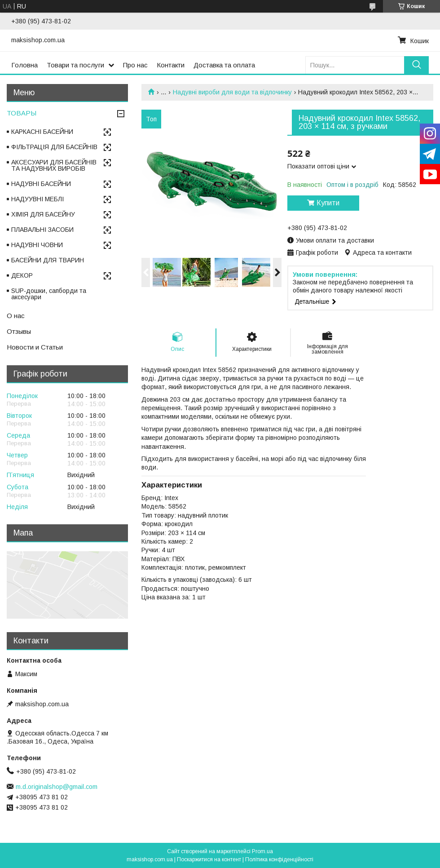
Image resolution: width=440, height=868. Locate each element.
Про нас (135, 65)
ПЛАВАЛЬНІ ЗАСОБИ (42, 230)
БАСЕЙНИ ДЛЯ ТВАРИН (48, 260)
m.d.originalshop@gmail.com (57, 787)
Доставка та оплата (224, 65)
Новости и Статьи (35, 347)
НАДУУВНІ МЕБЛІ (37, 199)
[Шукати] (416, 65)
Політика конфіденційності (279, 859)
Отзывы (19, 331)
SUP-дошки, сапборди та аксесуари (49, 294)
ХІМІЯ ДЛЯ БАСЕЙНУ (43, 214)
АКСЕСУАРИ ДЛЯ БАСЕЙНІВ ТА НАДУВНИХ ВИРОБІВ (54, 165)
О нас (16, 316)
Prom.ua (262, 851)
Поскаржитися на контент (209, 859)
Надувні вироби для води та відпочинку (232, 92)
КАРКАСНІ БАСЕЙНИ (42, 132)
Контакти (171, 65)
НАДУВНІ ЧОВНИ (37, 245)
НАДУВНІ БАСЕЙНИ (41, 184)
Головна (24, 65)
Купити (328, 203)
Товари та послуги (75, 65)
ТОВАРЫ (22, 113)
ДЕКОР (22, 275)
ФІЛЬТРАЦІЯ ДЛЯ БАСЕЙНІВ (54, 147)
